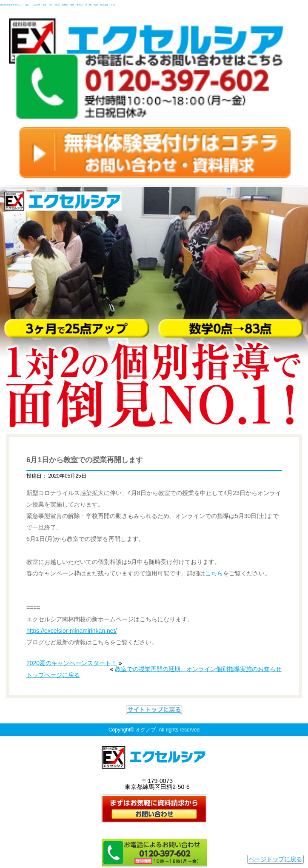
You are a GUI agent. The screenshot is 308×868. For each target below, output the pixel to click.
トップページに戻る (53, 675)
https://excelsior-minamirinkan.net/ (71, 631)
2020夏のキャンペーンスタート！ (72, 663)
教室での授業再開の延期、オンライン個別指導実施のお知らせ (198, 669)
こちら (214, 573)
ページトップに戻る (275, 859)
